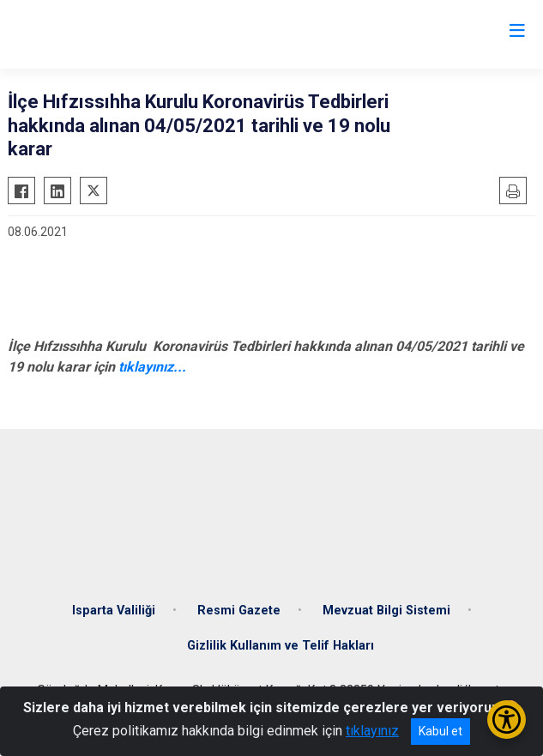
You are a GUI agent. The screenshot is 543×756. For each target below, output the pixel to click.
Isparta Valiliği (114, 611)
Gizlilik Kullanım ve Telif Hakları (281, 646)
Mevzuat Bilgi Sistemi (386, 611)
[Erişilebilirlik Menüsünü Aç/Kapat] (507, 720)
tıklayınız (372, 731)
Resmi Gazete (239, 611)
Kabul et (440, 731)
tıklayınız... (152, 367)
